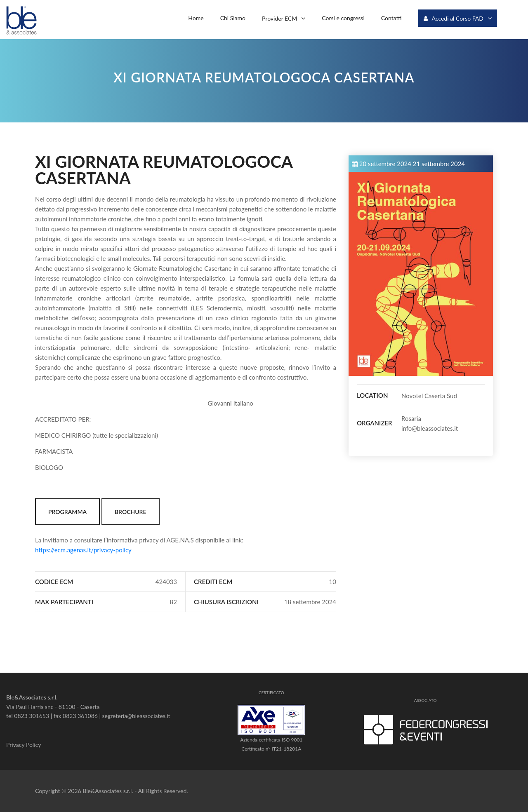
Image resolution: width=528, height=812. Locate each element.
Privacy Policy (24, 745)
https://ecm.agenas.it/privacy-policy (83, 550)
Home (196, 18)
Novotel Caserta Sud (429, 396)
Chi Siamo (233, 18)
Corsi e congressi (343, 18)
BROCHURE (131, 512)
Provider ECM (279, 18)
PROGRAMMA (67, 512)
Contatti (391, 18)
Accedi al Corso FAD (454, 18)
